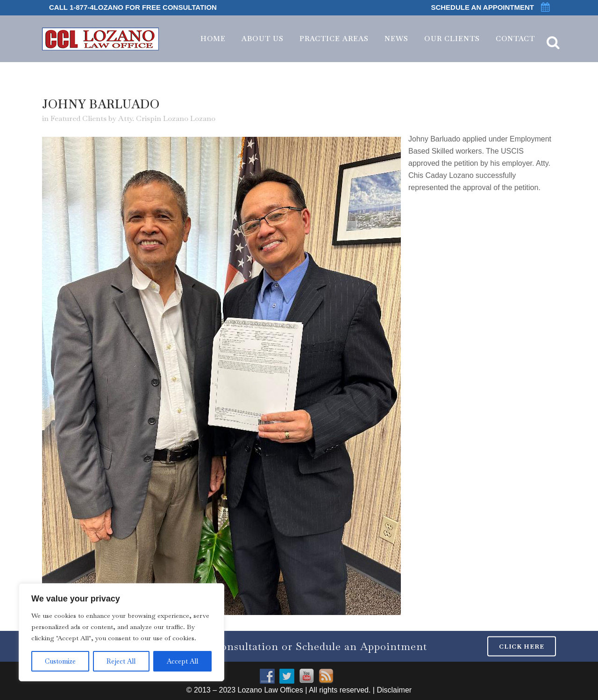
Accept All (182, 661)
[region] (121, 632)
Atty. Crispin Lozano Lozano (167, 118)
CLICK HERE (522, 646)
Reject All (121, 661)
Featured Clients (78, 118)
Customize (60, 661)
